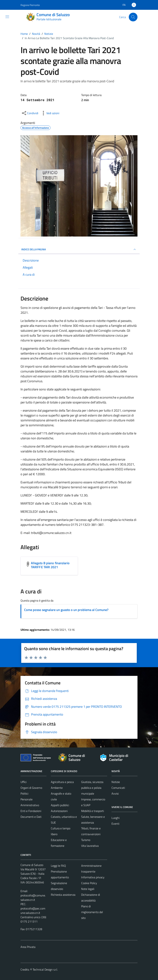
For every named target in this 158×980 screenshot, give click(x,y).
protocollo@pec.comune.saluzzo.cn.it (33, 911)
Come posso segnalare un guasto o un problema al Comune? (66, 610)
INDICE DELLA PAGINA (79, 249)
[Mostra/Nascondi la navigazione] (7, 17)
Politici (24, 793)
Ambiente (57, 788)
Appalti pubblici (60, 805)
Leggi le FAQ (58, 866)
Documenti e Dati (31, 817)
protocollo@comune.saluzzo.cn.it (33, 898)
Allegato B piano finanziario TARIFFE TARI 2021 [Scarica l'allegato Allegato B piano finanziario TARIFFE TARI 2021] (50, 565)
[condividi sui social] (30, 113)
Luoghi (116, 818)
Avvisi (115, 793)
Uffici (24, 782)
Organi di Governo (31, 788)
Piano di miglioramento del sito (92, 912)
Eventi (115, 824)
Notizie (116, 782)
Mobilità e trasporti (93, 811)
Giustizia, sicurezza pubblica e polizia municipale (92, 788)
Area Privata (28, 947)
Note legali (88, 889)
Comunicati (118, 788)
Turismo (86, 840)
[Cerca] (133, 17)
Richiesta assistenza (63, 895)
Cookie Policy (89, 883)
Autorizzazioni (59, 811)
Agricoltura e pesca (62, 782)
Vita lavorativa (90, 846)
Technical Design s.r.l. (45, 969)
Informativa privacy (93, 877)
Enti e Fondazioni (31, 811)
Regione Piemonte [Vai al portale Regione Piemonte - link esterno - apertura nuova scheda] (30, 5)
